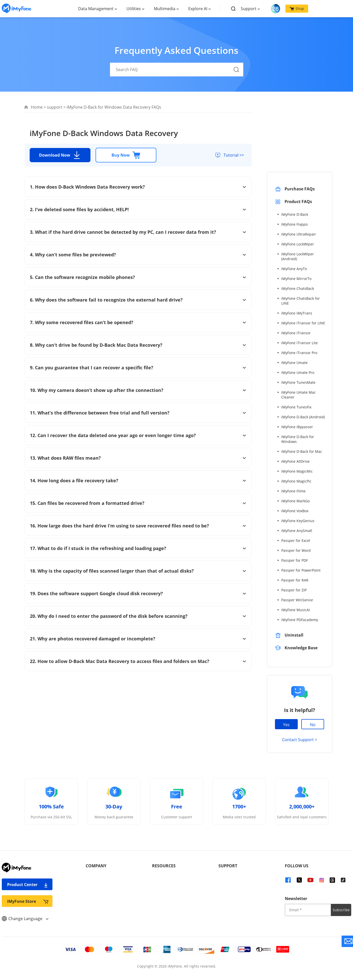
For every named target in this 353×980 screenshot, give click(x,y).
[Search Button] (236, 70)
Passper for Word (296, 550)
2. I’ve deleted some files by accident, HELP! (138, 209)
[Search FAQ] (177, 70)
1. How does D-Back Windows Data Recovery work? (138, 187)
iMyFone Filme (293, 491)
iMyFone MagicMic (297, 471)
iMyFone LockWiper (298, 244)
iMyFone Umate (294, 363)
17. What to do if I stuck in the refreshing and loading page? (138, 548)
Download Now (60, 155)
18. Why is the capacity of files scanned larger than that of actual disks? (138, 571)
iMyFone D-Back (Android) (303, 417)
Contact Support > (300, 740)
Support (249, 9)
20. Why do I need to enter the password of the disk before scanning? (138, 616)
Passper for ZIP (294, 590)
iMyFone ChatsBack (298, 288)
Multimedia (165, 9)
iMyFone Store (28, 901)
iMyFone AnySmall (297, 531)
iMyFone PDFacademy (300, 620)
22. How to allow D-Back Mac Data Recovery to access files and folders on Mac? (138, 661)
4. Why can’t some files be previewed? (138, 255)
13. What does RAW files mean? (138, 458)
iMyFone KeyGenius (298, 521)
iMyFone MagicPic (296, 481)
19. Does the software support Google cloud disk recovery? (138, 593)
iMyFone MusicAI (296, 610)
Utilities (134, 9)
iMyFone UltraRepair (299, 234)
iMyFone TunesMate (298, 382)
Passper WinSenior (297, 600)
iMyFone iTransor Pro (299, 353)
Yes (286, 725)
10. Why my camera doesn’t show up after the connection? (138, 390)
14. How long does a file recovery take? (138, 480)
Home (37, 107)
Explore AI (198, 9)
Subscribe (341, 910)
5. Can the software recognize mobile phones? (138, 277)
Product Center (28, 884)
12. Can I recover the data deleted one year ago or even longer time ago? (138, 435)
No (313, 725)
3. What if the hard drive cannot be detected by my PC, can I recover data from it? (138, 232)
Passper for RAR (295, 580)
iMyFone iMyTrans (297, 313)
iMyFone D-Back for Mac (302, 451)
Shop (297, 9)
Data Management (96, 9)
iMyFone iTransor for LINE (303, 323)
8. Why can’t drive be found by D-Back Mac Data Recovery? (138, 345)
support (55, 107)
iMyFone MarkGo (295, 501)
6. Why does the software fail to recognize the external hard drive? (138, 300)
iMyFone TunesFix (296, 407)
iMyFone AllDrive (295, 461)
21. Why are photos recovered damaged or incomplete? (138, 639)
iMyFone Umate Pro (298, 372)
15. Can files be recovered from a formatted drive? (138, 503)
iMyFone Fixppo (294, 224)
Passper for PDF (295, 560)
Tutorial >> (233, 155)
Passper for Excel (296, 541)
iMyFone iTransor (296, 333)
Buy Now (126, 155)
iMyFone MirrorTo (296, 279)
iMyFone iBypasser (297, 427)
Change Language (25, 919)
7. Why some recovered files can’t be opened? (138, 322)
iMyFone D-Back (295, 214)
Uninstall (294, 635)
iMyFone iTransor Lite (300, 343)
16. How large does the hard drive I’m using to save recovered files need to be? (138, 526)
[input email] (308, 910)
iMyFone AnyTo (294, 269)
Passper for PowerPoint (301, 570)
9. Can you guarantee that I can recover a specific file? (138, 368)
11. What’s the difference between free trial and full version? (138, 413)
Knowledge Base (301, 648)
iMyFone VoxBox (295, 511)
